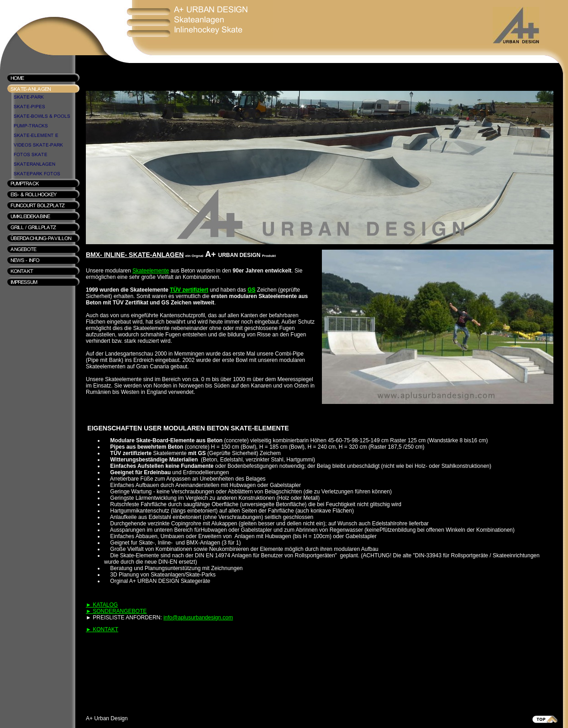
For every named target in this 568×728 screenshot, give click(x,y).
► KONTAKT (102, 629)
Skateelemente (151, 271)
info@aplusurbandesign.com (198, 618)
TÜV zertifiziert (189, 290)
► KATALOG (102, 605)
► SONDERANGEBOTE (116, 611)
